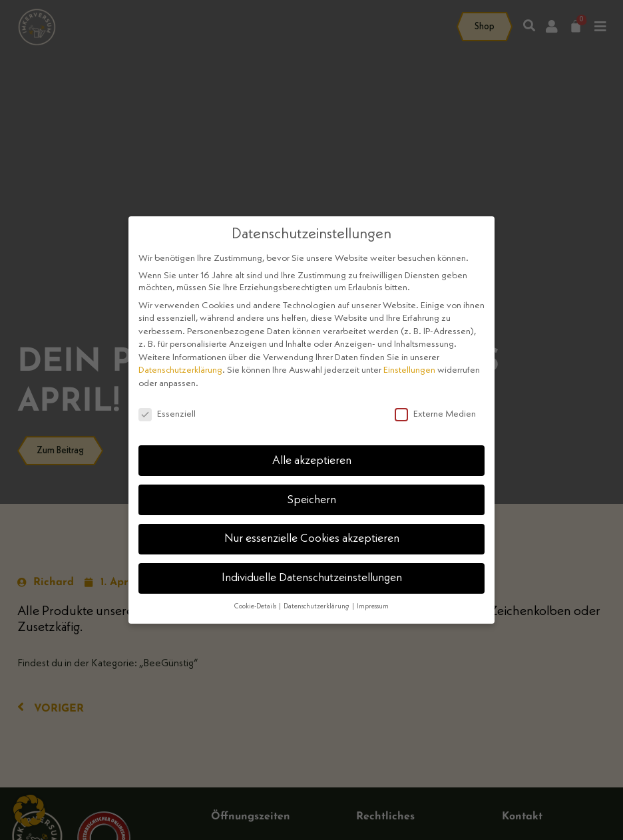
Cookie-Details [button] (256, 607)
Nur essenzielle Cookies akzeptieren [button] (312, 539)
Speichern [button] (312, 500)
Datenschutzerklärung (180, 370)
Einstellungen (409, 370)
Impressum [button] (373, 607)
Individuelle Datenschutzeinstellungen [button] (312, 578)
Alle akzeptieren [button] (312, 461)
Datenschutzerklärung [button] (317, 607)
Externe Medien (435, 414)
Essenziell (167, 414)
